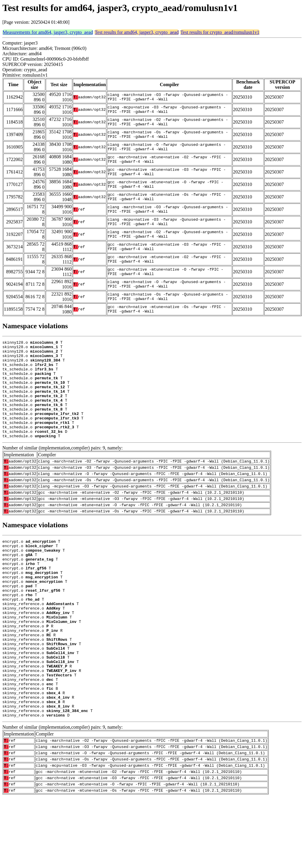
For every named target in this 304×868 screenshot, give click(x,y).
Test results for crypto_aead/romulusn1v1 (220, 32)
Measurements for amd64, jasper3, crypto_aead (48, 32)
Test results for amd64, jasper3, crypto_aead (137, 32)
